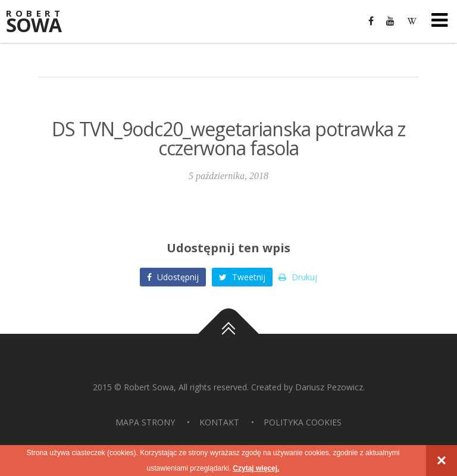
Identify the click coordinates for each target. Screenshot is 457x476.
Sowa (42, 22)
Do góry (228, 334)
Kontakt (219, 422)
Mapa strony (145, 422)
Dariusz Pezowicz (329, 387)
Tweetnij (242, 277)
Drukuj (298, 277)
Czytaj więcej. (256, 468)
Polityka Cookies (303, 422)
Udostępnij (173, 277)
